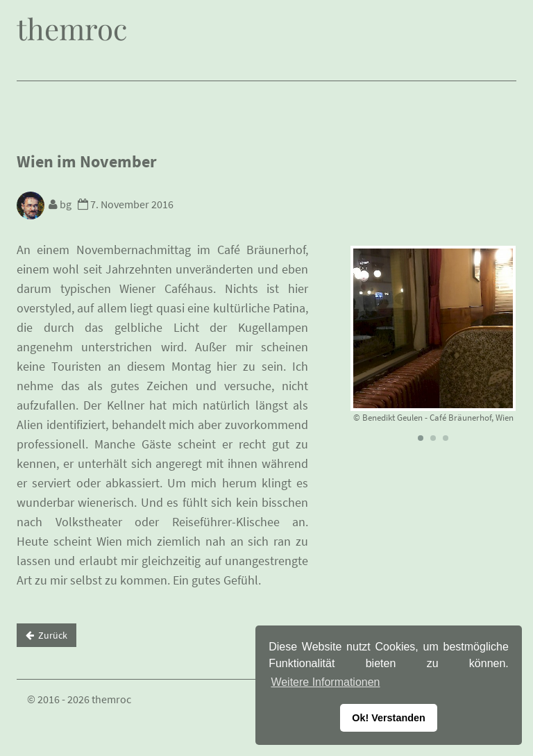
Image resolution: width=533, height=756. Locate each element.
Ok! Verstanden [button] (389, 718)
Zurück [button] (46, 635)
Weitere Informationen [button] (325, 682)
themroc (72, 28)
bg (46, 204)
